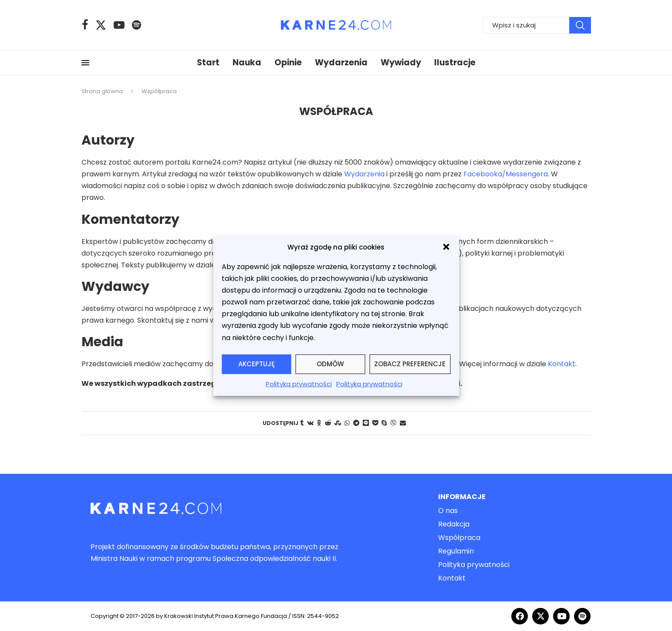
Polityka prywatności (299, 384)
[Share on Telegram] (356, 423)
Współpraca (459, 538)
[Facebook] (85, 25)
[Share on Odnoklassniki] (319, 423)
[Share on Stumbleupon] (338, 423)
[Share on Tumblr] (302, 423)
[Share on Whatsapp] (347, 423)
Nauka (247, 62)
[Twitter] (101, 25)
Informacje (462, 497)
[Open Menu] (85, 63)
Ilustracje (455, 62)
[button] (446, 247)
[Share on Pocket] (375, 423)
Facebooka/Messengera (506, 174)
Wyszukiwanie (580, 25)
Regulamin (456, 551)
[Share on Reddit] (328, 423)
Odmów (330, 364)
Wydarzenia (341, 62)
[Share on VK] (310, 423)
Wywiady (401, 62)
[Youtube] (119, 25)
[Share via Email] (403, 423)
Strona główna (102, 91)
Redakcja (454, 524)
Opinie (288, 62)
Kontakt (562, 364)
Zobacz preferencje (410, 364)
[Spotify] (137, 25)
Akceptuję (257, 364)
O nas (448, 511)
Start (208, 62)
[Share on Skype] (384, 423)
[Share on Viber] (393, 423)
